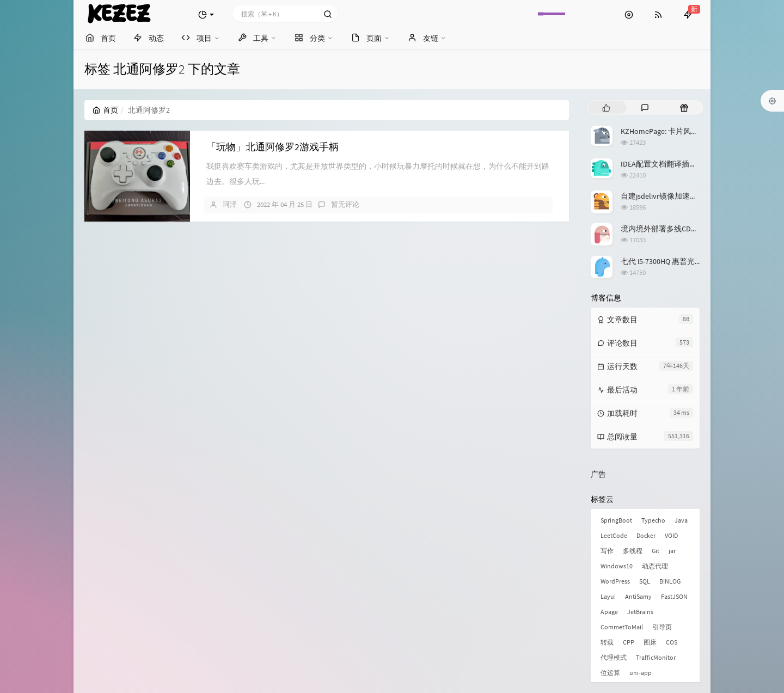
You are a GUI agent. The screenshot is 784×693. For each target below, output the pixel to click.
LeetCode (614, 535)
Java (681, 520)
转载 (607, 642)
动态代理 (655, 566)
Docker (646, 535)
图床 (650, 642)
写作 (607, 551)
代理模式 (614, 657)
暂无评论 (345, 204)
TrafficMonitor (656, 657)
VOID (671, 535)
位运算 (610, 673)
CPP (629, 642)
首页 (105, 110)
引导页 (662, 627)
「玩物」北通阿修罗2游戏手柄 (272, 147)
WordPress (615, 581)
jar (672, 551)
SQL (645, 581)
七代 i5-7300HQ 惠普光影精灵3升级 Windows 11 (699, 261)
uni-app (641, 673)
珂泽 (230, 204)
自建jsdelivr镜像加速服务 (663, 196)
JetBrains (640, 612)
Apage (609, 612)
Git (656, 551)
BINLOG (670, 581)
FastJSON (674, 596)
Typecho (653, 520)
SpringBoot (616, 520)
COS (672, 642)
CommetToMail (622, 627)
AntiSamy (638, 596)
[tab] (606, 108)
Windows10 (617, 566)
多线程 (633, 551)
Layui (608, 596)
